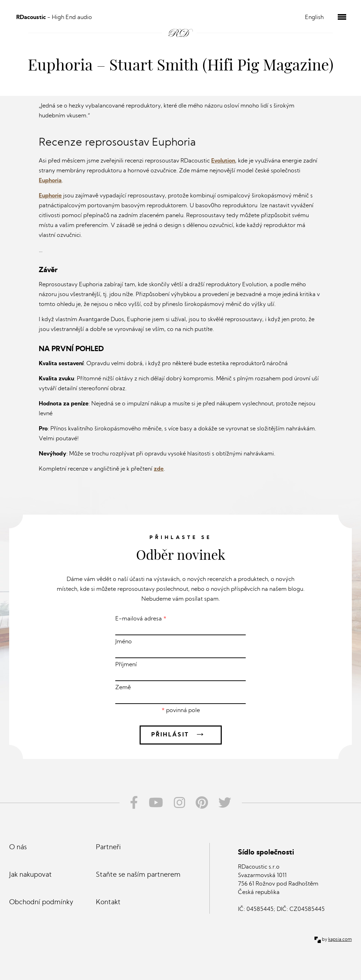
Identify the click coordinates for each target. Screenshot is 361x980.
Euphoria (50, 181)
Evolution (223, 161)
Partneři (108, 848)
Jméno (180, 649)
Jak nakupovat (30, 875)
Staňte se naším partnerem (138, 875)
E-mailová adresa (180, 626)
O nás (18, 848)
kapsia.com (340, 940)
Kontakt (108, 903)
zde (159, 469)
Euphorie (50, 196)
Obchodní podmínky (41, 903)
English (314, 18)
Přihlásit (181, 735)
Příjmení (180, 672)
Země (180, 694)
